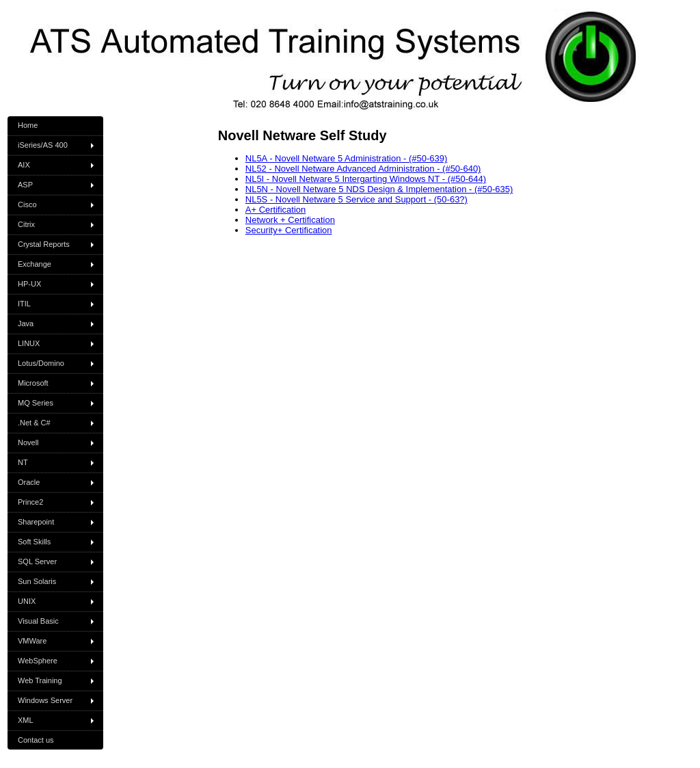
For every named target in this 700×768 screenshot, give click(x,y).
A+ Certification (276, 210)
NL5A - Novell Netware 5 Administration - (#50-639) (347, 158)
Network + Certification (290, 220)
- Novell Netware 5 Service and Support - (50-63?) (367, 199)
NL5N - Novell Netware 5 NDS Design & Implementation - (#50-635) (379, 189)
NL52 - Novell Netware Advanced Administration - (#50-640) (363, 169)
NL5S (257, 199)
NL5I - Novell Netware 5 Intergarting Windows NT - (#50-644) (366, 179)
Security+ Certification (289, 230)
